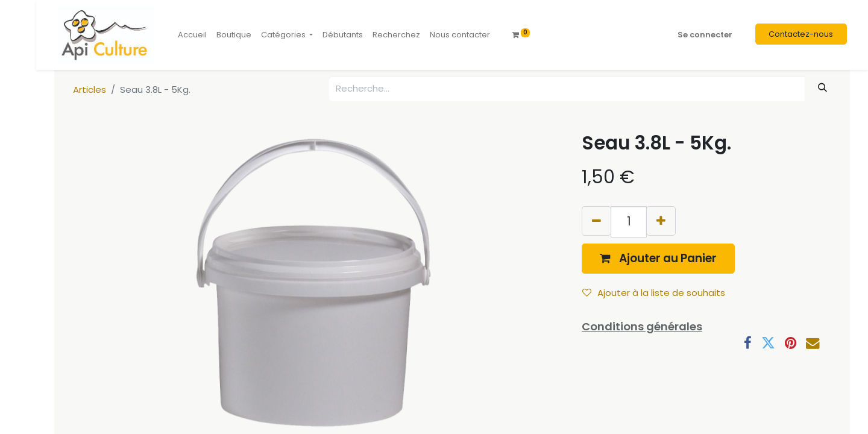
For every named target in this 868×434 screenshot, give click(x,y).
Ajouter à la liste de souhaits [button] (654, 293)
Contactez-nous (801, 34)
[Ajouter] (661, 221)
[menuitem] (192, 35)
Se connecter (705, 35)
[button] (658, 258)
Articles (90, 90)
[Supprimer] (596, 221)
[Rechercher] (823, 88)
